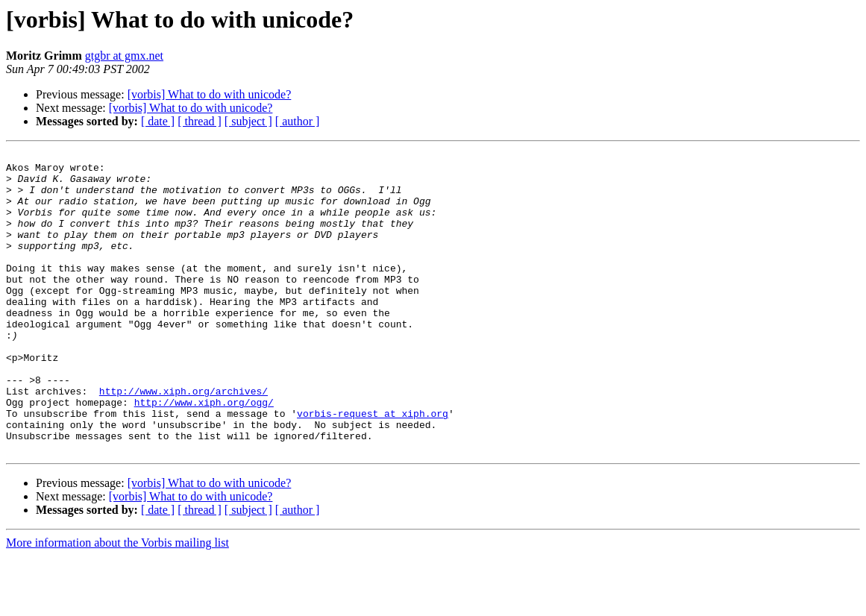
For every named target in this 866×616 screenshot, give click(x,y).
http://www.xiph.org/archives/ (183, 440)
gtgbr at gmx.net (124, 56)
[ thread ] (200, 121)
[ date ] (158, 121)
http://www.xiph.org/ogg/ (204, 453)
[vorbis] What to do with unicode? (210, 94)
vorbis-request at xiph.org (373, 467)
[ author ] (298, 121)
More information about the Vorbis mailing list (117, 603)
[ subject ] (248, 121)
